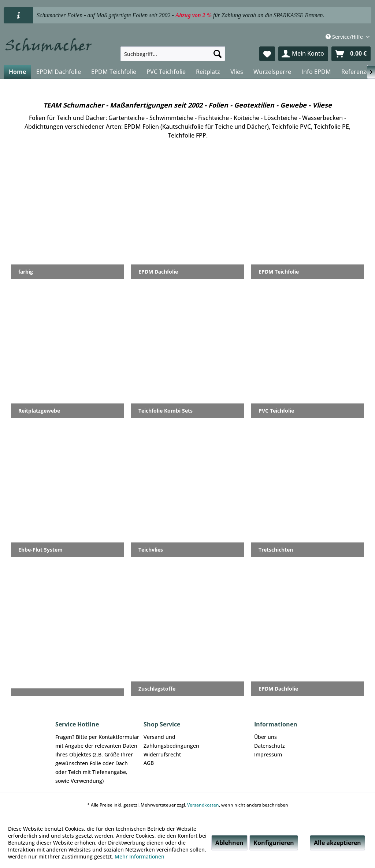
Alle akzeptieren (337, 843)
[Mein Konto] (303, 54)
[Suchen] (218, 54)
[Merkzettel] (267, 54)
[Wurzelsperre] (272, 72)
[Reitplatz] (208, 72)
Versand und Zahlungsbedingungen (171, 741)
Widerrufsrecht (162, 754)
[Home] (17, 72)
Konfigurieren (274, 843)
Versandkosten (203, 805)
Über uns (266, 737)
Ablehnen (229, 843)
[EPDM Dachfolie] (59, 72)
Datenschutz (270, 746)
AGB (149, 763)
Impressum (268, 754)
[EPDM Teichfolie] (114, 72)
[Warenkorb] (351, 54)
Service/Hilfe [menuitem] (345, 37)
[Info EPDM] (316, 72)
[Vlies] (237, 72)
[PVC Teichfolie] (166, 72)
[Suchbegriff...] (173, 54)
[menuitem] (173, 54)
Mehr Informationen (140, 856)
